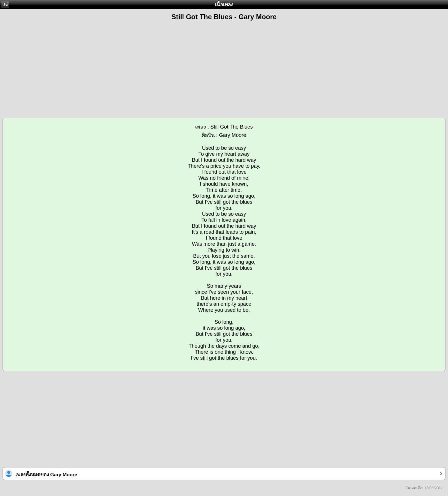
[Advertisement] (224, 66)
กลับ (5, 5)
